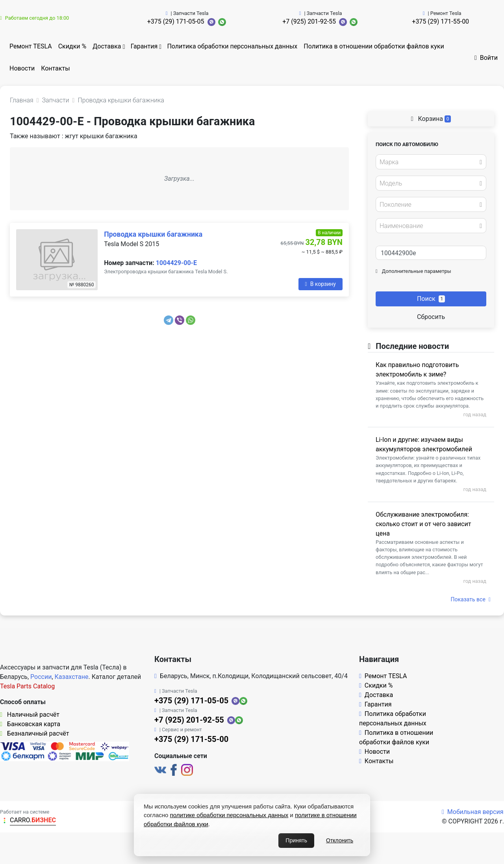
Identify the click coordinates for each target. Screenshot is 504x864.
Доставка (107, 46)
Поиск (431, 299)
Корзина (431, 119)
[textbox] (429, 162)
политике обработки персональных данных (229, 815)
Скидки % (72, 46)
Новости (22, 68)
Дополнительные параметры (413, 271)
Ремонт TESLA (31, 46)
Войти (486, 58)
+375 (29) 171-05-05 (176, 21)
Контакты (55, 68)
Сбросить (431, 317)
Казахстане (72, 677)
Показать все (471, 599)
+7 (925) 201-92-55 (309, 21)
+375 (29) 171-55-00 (440, 21)
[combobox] (431, 162)
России (41, 677)
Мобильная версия (473, 812)
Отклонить (340, 840)
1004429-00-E (176, 263)
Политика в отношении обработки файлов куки (374, 46)
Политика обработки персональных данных (232, 46)
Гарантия (144, 46)
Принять (296, 840)
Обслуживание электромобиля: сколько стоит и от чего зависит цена (423, 524)
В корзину (321, 284)
